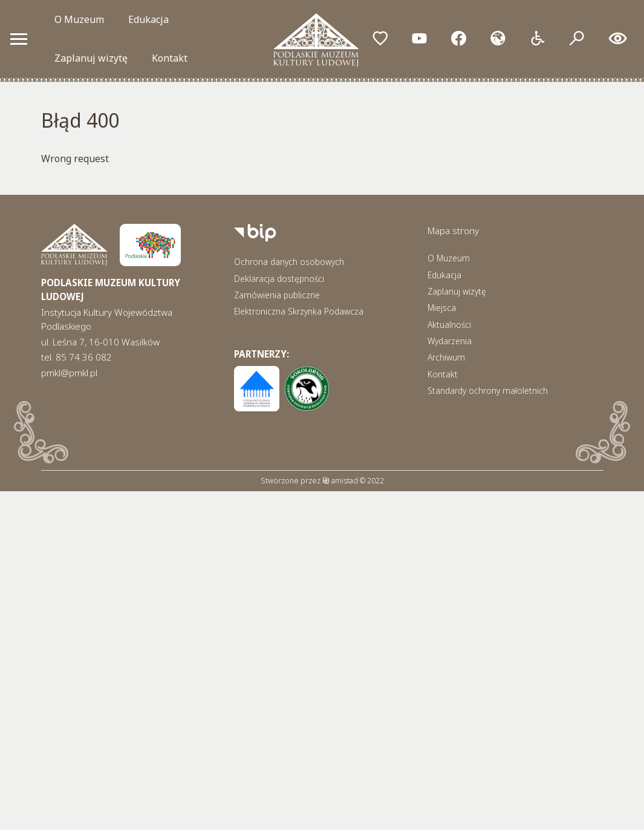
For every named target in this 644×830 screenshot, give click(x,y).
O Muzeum (79, 19)
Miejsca (442, 308)
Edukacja (148, 19)
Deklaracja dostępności (279, 279)
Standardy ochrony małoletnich (488, 390)
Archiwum (446, 357)
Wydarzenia (450, 341)
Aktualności (449, 325)
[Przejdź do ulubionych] (380, 39)
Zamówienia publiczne (277, 295)
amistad (340, 481)
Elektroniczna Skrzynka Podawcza (299, 311)
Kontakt (170, 58)
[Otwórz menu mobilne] (19, 39)
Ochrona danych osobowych (289, 262)
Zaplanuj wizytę (91, 58)
